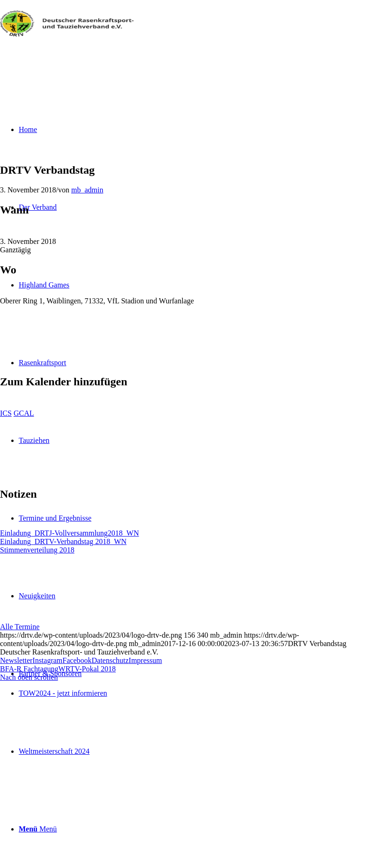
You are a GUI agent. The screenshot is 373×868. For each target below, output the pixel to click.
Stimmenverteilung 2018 (37, 550)
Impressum (145, 660)
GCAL (24, 413)
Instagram (47, 660)
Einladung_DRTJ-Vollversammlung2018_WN (70, 533)
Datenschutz (110, 660)
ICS (6, 413)
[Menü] (38, 829)
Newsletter (16, 660)
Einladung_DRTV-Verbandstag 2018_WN (63, 541)
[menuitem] (196, 674)
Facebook (77, 660)
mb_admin (87, 190)
